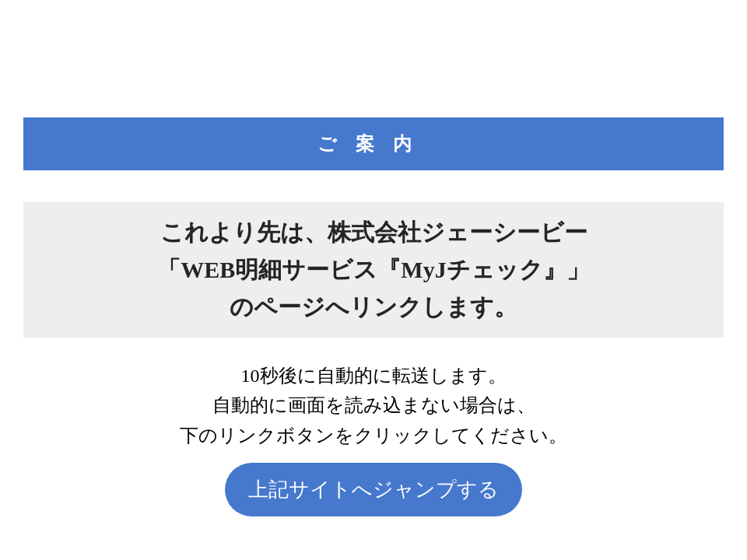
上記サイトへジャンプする (373, 490)
